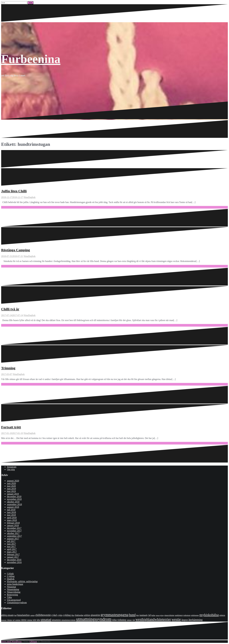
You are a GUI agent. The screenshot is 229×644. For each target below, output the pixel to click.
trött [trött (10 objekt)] (34, 620)
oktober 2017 (13, 533)
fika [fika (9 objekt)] (73, 615)
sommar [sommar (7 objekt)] (18, 620)
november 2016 (14, 562)
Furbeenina (31, 59)
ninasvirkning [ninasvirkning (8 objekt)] (169, 615)
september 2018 (14, 504)
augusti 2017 (13, 539)
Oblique (33, 641)
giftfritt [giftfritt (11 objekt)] (87, 615)
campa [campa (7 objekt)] (32, 615)
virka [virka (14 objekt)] (114, 620)
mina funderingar (15, 584)
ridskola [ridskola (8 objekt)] (222, 615)
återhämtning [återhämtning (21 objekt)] (195, 620)
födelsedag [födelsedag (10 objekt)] (79, 615)
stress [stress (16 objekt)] (24, 620)
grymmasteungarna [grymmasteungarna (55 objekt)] (114, 615)
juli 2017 (11, 541)
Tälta (9, 597)
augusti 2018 (13, 507)
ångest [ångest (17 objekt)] (185, 620)
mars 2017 (12, 552)
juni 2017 (11, 544)
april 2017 (12, 549)
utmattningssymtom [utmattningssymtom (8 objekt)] (68, 620)
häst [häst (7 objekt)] (137, 615)
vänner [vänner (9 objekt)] (129, 620)
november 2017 (14, 531)
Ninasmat (11, 587)
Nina (26, 197)
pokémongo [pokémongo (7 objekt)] (195, 615)
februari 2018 (13, 523)
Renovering (12, 595)
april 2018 (12, 518)
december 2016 (14, 560)
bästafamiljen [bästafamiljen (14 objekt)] (23, 615)
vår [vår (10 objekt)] (134, 620)
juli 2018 (11, 510)
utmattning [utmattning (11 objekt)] (56, 620)
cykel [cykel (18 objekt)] (54, 615)
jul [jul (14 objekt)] (150, 615)
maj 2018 (11, 515)
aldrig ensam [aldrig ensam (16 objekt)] (7, 615)
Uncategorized (14, 600)
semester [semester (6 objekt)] (4, 620)
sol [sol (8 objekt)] (14, 620)
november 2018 (14, 499)
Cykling (11, 576)
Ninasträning (13, 589)
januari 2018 (13, 525)
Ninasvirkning (14, 592)
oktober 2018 (13, 502)
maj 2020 (11, 486)
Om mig (11, 469)
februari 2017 (13, 554)
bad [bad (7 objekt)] (15, 615)
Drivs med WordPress (11, 641)
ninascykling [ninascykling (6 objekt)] (160, 615)
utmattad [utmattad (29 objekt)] (46, 620)
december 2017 (14, 528)
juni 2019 (11, 489)
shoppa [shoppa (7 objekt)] (9, 620)
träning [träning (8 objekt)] (30, 620)
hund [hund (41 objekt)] (132, 615)
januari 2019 (13, 494)
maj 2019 (11, 491)
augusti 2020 (13, 481)
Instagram (12, 467)
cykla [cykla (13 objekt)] (60, 615)
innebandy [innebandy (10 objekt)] (144, 615)
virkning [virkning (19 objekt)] (122, 620)
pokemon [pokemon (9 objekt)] (187, 615)
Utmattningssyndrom (17, 603)
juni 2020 (11, 483)
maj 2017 (11, 547)
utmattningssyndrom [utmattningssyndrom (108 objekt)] (94, 619)
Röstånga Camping (16, 250)
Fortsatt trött (11, 427)
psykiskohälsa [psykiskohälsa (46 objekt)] (209, 615)
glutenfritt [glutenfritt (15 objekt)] (95, 615)
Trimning (8, 368)
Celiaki (10, 574)
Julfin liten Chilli (14, 191)
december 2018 (14, 496)
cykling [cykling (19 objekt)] (67, 615)
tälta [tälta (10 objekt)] (38, 620)
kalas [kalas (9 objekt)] (153, 615)
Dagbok (32, 197)
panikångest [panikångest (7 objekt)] (179, 615)
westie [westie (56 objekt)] (176, 619)
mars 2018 (12, 520)
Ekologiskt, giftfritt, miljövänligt (22, 581)
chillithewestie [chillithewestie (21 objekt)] (43, 615)
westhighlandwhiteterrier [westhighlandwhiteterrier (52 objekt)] (153, 619)
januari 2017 (13, 557)
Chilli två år (10, 309)
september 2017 (14, 536)
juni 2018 (11, 512)
